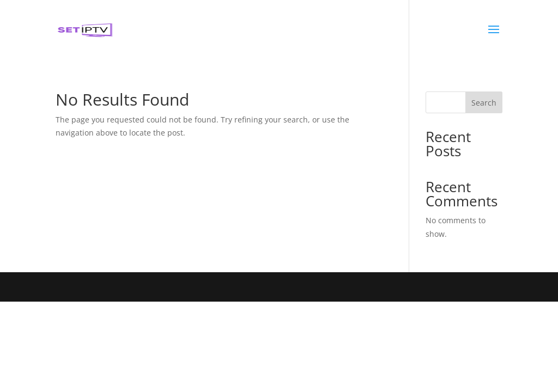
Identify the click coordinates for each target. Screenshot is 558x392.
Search (484, 103)
